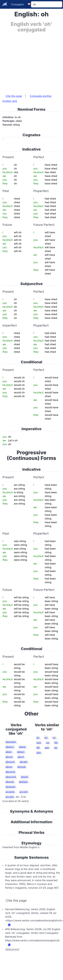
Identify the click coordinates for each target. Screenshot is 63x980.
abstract (10, 787)
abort (21, 757)
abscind (10, 772)
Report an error (12, 949)
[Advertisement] (29, 62)
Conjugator (18, 4)
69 (56, 743)
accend (10, 792)
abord (9, 757)
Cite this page (14, 96)
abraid (23, 762)
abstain (23, 782)
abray (9, 767)
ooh (39, 743)
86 (38, 748)
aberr (9, 752)
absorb (10, 782)
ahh (39, 753)
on (54, 738)
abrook (22, 767)
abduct (10, 747)
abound (10, 762)
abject (21, 752)
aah (47, 748)
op (48, 743)
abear (22, 747)
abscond (11, 777)
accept (10, 797)
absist (24, 777)
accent (24, 792)
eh (46, 738)
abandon (11, 742)
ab (56, 748)
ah (38, 738)
